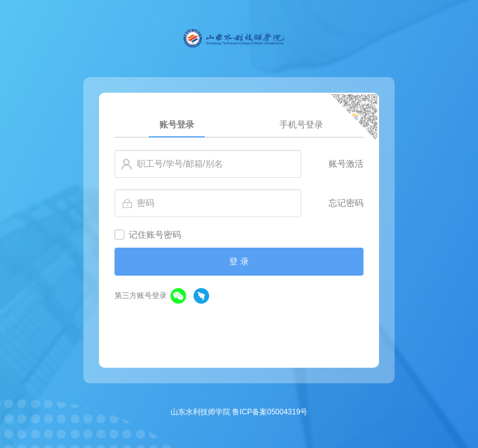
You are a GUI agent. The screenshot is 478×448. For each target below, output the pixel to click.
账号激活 (346, 164)
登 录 (239, 261)
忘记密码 (346, 203)
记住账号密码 (155, 235)
